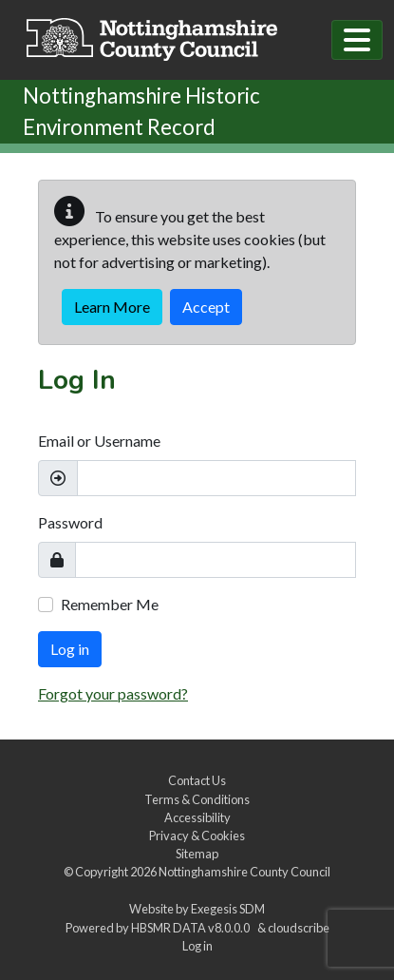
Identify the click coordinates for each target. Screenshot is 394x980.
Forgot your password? (113, 693)
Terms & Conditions (197, 799)
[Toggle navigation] (357, 40)
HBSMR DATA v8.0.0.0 (192, 928)
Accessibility (197, 817)
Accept (206, 307)
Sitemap (197, 854)
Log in (70, 649)
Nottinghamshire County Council (244, 872)
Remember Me (110, 604)
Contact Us (197, 780)
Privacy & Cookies (197, 836)
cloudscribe (299, 928)
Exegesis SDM (228, 909)
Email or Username (99, 441)
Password (70, 522)
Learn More (112, 307)
